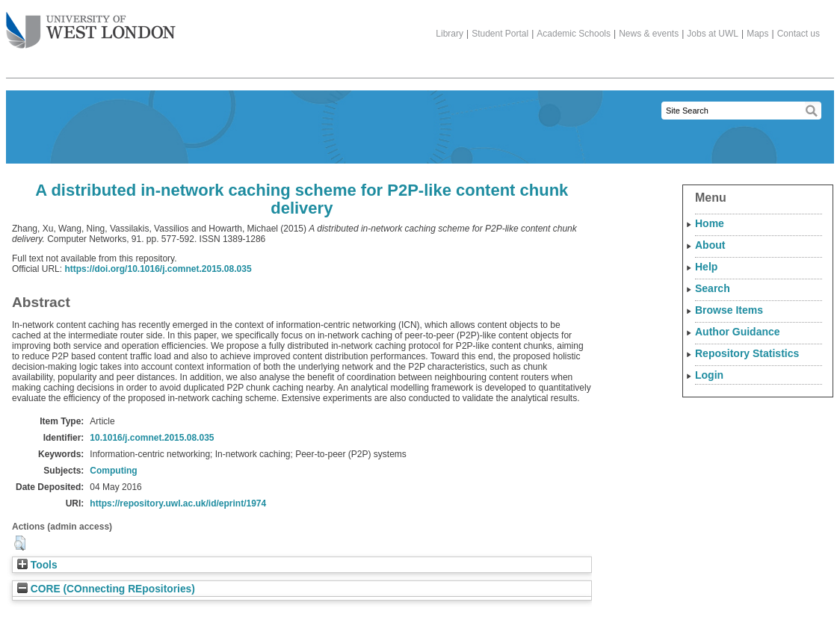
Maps (757, 34)
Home (710, 223)
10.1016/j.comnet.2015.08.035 (152, 438)
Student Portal (500, 34)
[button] (20, 543)
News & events (649, 34)
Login (709, 375)
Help (706, 267)
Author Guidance (738, 332)
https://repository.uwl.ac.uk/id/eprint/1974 (178, 503)
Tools (37, 565)
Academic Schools (574, 34)
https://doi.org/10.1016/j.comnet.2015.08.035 (158, 269)
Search (713, 288)
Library (450, 34)
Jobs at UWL (713, 34)
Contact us (799, 34)
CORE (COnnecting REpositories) (106, 589)
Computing (113, 471)
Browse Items (729, 310)
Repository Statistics (747, 353)
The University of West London (91, 25)
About (710, 245)
